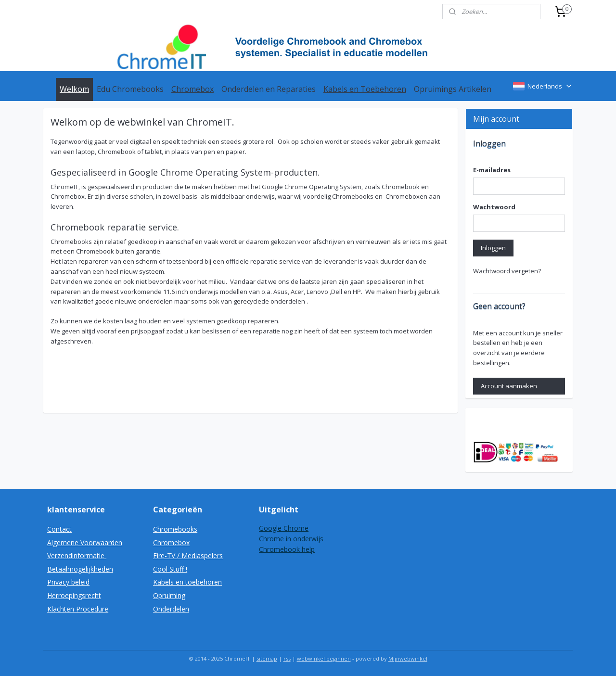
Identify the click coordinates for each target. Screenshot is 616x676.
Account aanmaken (509, 386)
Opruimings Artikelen (453, 89)
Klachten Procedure (78, 609)
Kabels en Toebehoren (365, 89)
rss (287, 658)
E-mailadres (492, 170)
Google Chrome (284, 528)
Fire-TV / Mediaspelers (188, 555)
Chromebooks (175, 529)
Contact (59, 529)
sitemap (267, 658)
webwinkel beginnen (324, 658)
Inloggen (493, 248)
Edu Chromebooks (130, 89)
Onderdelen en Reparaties (269, 89)
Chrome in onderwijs (291, 539)
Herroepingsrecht (74, 595)
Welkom (74, 89)
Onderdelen (171, 609)
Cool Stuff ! (170, 569)
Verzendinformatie (77, 555)
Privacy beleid (68, 582)
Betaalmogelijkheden (80, 569)
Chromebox (192, 89)
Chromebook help (287, 549)
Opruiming (169, 595)
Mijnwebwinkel (408, 658)
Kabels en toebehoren (187, 582)
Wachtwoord (494, 207)
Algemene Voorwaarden (85, 542)
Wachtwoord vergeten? (507, 271)
